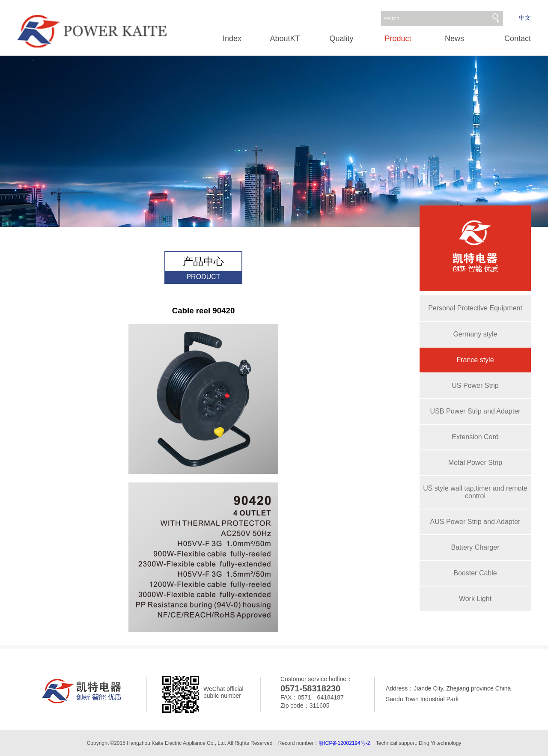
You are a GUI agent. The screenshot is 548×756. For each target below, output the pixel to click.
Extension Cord (475, 437)
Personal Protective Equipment (475, 308)
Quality (341, 39)
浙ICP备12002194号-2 (344, 743)
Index (232, 39)
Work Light (475, 599)
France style (475, 360)
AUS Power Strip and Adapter (475, 522)
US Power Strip (475, 385)
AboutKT (285, 39)
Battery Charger (475, 547)
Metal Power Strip (475, 463)
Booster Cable (475, 573)
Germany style (475, 334)
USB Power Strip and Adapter (475, 411)
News (454, 39)
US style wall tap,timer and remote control (475, 492)
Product (398, 39)
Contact (518, 39)
